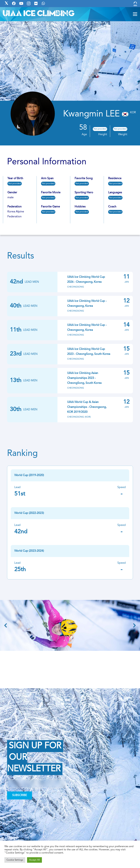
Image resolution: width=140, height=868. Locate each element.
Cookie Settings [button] (15, 860)
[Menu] (135, 14)
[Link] (135, 4)
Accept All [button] (34, 860)
